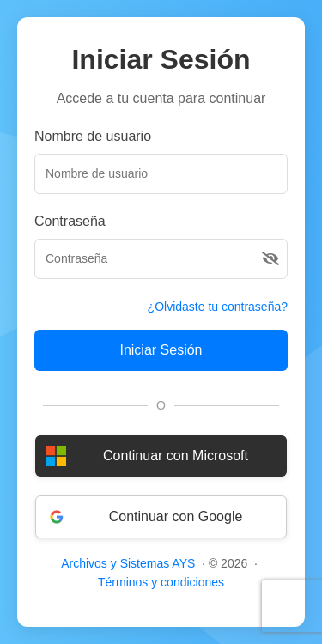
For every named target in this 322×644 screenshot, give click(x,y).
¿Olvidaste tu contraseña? (218, 307)
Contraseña (70, 221)
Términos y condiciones (161, 582)
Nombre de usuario (93, 136)
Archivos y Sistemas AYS (128, 563)
